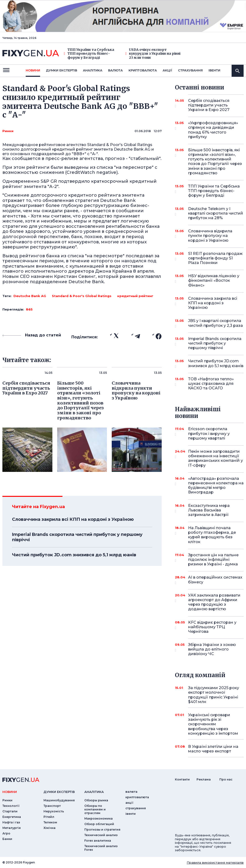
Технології (11, 806)
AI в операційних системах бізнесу (215, 580)
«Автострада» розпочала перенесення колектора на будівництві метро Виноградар (216, 485)
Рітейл (49, 817)
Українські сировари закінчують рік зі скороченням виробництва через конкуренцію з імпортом (213, 724)
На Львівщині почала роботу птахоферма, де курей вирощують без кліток (212, 535)
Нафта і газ (11, 822)
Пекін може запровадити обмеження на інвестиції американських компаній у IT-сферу (215, 458)
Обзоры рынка (96, 800)
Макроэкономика (98, 818)
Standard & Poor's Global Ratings (82, 296)
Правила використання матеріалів (215, 862)
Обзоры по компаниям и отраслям (95, 809)
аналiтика (94, 792)
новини (33, 70)
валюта (115, 70)
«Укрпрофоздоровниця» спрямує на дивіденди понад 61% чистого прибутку (213, 130)
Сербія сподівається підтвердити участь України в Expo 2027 (209, 105)
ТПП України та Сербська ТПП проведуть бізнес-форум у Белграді (89, 54)
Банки (7, 839)
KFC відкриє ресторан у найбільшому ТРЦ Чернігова (212, 627)
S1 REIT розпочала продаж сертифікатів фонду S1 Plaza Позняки (215, 258)
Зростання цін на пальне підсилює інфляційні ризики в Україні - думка (213, 560)
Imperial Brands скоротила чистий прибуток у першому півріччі (77, 537)
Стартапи (10, 811)
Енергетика (12, 817)
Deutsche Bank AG (30, 296)
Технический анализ (101, 835)
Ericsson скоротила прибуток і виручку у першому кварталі (209, 433)
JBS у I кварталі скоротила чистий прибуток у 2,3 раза (215, 323)
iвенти (214, 70)
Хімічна (49, 828)
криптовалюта (143, 70)
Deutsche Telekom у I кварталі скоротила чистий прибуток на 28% (216, 213)
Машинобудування (59, 800)
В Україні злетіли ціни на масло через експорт (213, 749)
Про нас (226, 779)
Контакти (182, 779)
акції (167, 70)
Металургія (12, 828)
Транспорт (52, 806)
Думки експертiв (61, 70)
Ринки (8, 131)
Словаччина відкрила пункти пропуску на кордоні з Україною (210, 236)
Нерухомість (54, 811)
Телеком (50, 822)
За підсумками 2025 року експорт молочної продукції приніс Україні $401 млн (214, 695)
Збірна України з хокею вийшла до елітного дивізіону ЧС (212, 649)
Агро (6, 833)
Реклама (204, 779)
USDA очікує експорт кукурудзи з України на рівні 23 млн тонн (153, 54)
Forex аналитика (98, 841)
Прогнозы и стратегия (102, 830)
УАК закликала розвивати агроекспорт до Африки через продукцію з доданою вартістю (214, 602)
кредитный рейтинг (135, 296)
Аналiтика (93, 70)
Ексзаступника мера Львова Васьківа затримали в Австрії (209, 510)
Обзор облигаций (99, 824)
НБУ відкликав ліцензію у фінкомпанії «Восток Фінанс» (214, 280)
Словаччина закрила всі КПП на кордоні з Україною (73, 519)
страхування (190, 70)
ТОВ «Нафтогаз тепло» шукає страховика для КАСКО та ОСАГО (211, 384)
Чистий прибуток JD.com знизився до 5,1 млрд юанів (74, 555)
